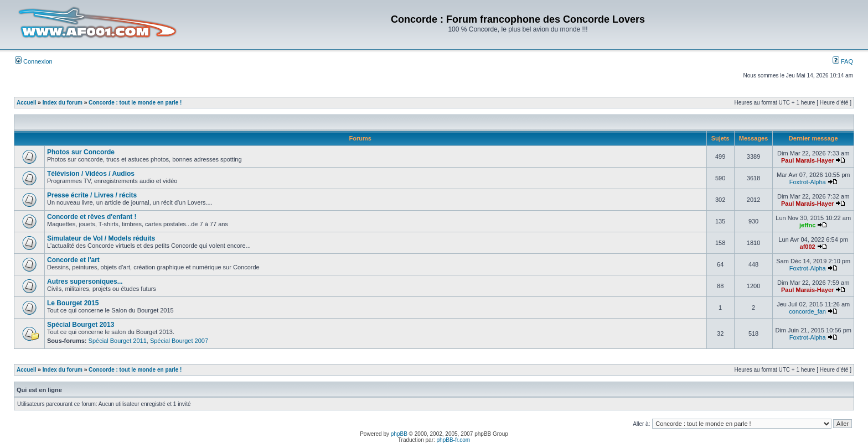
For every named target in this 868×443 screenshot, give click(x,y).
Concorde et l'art (73, 260)
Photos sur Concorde (81, 152)
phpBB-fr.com (454, 440)
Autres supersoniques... (85, 282)
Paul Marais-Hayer (807, 160)
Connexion (34, 61)
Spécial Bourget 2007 (179, 341)
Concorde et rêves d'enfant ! (92, 217)
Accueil (27, 103)
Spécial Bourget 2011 (118, 341)
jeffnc (807, 225)
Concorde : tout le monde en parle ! (135, 103)
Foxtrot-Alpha (808, 182)
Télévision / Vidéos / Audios (91, 174)
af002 (808, 247)
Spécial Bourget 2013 (81, 325)
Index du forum (63, 103)
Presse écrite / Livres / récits (92, 195)
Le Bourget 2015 (73, 303)
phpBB (399, 434)
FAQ (843, 61)
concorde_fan (807, 311)
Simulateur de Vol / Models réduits (101, 238)
